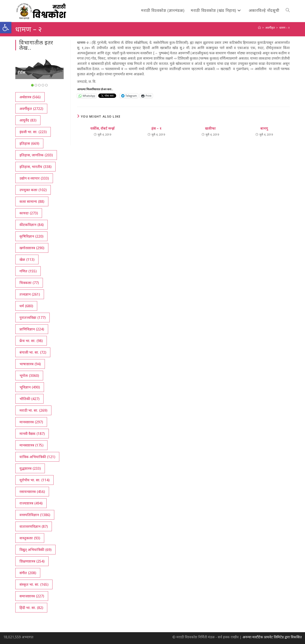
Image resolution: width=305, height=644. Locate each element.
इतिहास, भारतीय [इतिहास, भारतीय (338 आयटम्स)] (35, 167)
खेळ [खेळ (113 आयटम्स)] (27, 259)
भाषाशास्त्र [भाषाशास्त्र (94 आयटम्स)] (30, 364)
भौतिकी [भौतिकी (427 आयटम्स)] (29, 399)
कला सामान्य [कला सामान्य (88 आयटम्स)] (32, 201)
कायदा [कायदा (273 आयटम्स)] (29, 213)
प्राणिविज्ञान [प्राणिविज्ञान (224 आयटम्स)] (32, 329)
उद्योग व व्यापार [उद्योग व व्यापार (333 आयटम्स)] (34, 178)
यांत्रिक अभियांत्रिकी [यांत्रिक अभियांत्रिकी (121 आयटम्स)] (37, 457)
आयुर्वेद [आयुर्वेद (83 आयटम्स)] (28, 120)
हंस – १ (156, 128)
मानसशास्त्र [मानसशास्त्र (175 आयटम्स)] (31, 445)
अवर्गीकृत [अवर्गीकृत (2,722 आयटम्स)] (31, 109)
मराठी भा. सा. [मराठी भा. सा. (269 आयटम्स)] (33, 410)
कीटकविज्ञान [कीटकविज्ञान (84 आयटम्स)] (32, 225)
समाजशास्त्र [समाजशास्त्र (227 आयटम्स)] (32, 596)
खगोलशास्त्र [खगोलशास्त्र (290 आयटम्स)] (32, 248)
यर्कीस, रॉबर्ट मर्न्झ (103, 128)
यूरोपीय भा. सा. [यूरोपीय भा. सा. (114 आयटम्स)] (34, 480)
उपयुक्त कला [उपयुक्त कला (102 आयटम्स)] (33, 190)
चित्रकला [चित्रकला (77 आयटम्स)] (29, 283)
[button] (6, 28)
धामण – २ (284, 28)
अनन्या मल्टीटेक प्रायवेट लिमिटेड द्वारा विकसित (272, 637)
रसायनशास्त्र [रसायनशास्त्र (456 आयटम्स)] (32, 492)
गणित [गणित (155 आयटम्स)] (28, 271)
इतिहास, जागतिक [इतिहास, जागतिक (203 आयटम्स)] (36, 155)
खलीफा (210, 128)
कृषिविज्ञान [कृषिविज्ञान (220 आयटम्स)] (31, 236)
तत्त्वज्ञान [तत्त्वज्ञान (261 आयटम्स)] (30, 294)
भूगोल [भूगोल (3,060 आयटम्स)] (29, 376)
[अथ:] (259, 28)
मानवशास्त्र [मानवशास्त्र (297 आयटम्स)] (31, 422)
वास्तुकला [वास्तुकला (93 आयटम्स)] (30, 538)
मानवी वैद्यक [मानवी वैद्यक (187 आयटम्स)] (32, 434)
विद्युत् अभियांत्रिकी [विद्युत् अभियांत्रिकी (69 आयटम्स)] (35, 550)
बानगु (264, 128)
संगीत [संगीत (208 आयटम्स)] (28, 573)
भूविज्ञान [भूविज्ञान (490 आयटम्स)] (30, 387)
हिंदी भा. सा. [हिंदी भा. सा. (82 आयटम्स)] (31, 608)
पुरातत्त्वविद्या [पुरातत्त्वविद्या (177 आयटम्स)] (32, 318)
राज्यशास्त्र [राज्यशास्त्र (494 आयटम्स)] (31, 503)
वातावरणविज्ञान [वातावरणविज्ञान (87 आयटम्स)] (34, 526)
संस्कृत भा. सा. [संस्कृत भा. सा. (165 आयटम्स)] (34, 584)
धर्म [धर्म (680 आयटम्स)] (26, 306)
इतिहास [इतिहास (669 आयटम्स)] (29, 143)
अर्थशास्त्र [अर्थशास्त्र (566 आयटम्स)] (30, 97)
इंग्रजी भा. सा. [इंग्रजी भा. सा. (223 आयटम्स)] (33, 132)
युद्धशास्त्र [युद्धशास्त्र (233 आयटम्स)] (30, 468)
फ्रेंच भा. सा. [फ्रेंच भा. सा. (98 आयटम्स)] (31, 341)
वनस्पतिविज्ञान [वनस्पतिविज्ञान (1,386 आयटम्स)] (35, 515)
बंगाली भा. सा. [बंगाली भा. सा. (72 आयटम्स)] (33, 352)
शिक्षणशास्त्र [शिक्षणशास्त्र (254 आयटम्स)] (32, 561)
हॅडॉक (21, 72)
